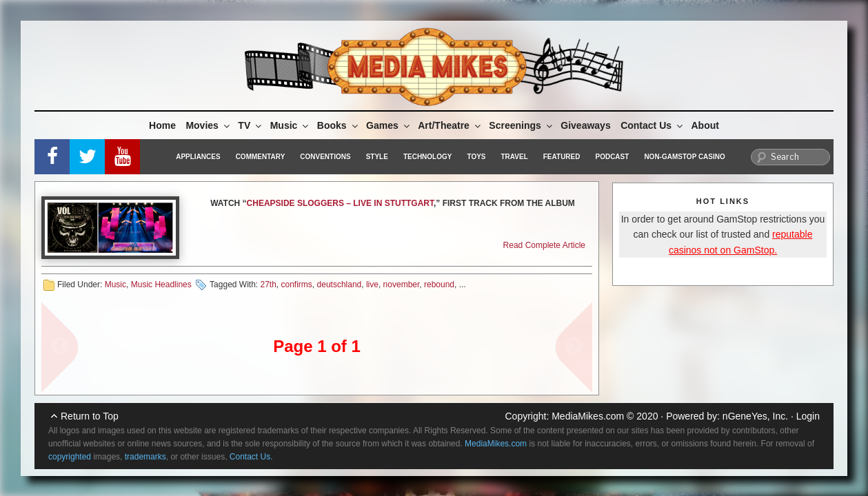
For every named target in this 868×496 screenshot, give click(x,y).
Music (291, 125)
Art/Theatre (450, 125)
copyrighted (70, 457)
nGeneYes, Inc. (755, 416)
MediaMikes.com (588, 416)
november (402, 285)
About (705, 125)
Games (389, 125)
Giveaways (585, 125)
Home (162, 125)
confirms (297, 285)
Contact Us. (251, 457)
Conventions (325, 157)
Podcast (612, 157)
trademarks (145, 457)
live (372, 285)
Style (377, 157)
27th (268, 285)
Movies (208, 125)
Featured (562, 157)
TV (251, 125)
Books (339, 125)
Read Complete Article (544, 245)
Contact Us (653, 125)
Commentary (261, 157)
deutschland (340, 285)
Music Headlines (161, 285)
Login (808, 416)
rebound (439, 285)
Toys (476, 157)
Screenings (521, 125)
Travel (515, 157)
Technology (428, 157)
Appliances (198, 157)
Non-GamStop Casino (684, 157)
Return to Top (90, 416)
